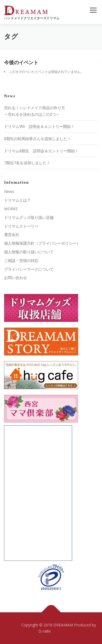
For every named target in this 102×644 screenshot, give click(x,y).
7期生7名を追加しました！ (27, 163)
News (9, 191)
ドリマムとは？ (17, 200)
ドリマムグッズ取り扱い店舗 (29, 217)
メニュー (93, 10)
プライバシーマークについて (29, 269)
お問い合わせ (16, 278)
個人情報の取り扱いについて (29, 252)
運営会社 (12, 234)
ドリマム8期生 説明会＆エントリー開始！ (41, 151)
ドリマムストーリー (21, 226)
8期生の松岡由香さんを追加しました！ (38, 139)
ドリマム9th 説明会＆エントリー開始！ (39, 126)
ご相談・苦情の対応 (21, 260)
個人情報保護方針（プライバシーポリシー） (42, 243)
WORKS (11, 209)
